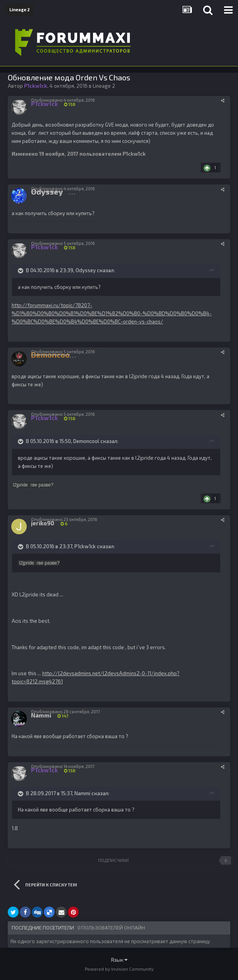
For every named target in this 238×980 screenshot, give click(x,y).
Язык (119, 960)
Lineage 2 (104, 86)
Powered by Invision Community (119, 969)
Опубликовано (63, 100)
